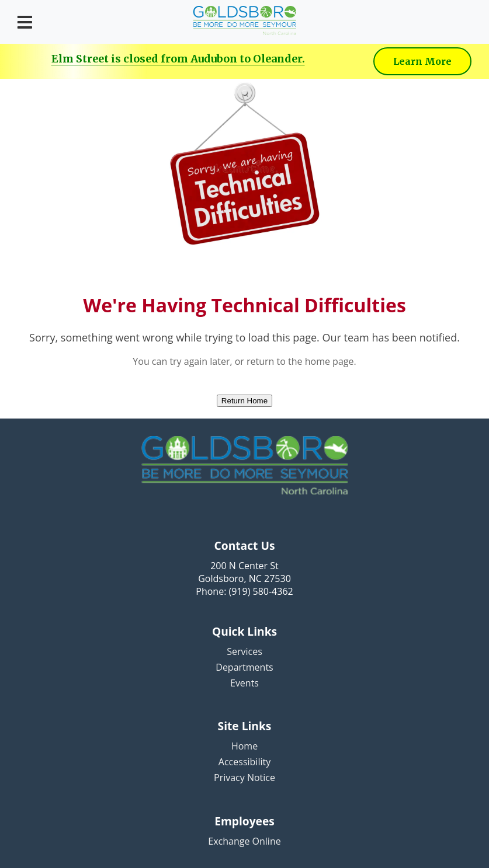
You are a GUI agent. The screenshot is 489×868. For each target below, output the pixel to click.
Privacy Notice (244, 778)
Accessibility (244, 762)
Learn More (422, 61)
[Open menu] (25, 22)
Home (244, 746)
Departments (244, 667)
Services (244, 651)
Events (244, 683)
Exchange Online (244, 841)
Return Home (244, 401)
